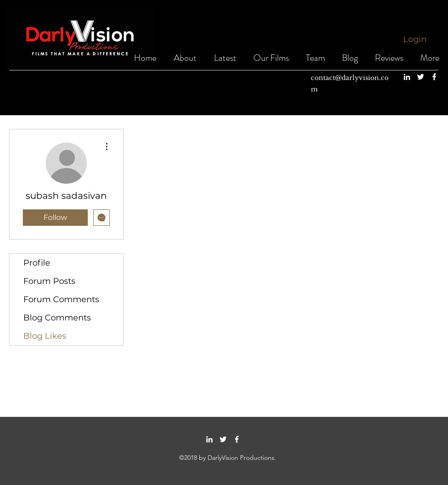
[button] (271, 58)
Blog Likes (45, 336)
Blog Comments (57, 318)
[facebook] (434, 77)
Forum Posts (49, 281)
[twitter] (421, 77)
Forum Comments (61, 299)
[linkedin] (407, 77)
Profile (37, 263)
